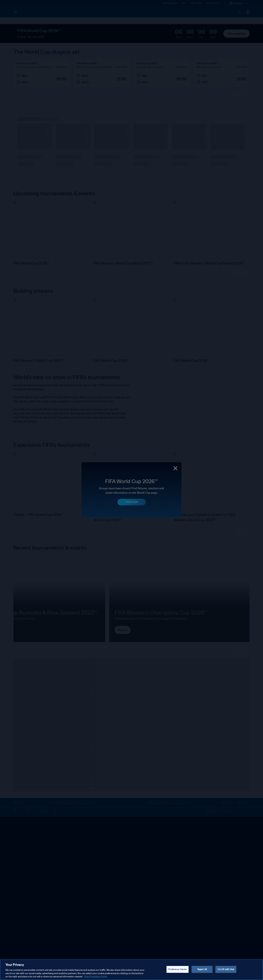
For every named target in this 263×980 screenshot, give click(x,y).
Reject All (202, 969)
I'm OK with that (226, 969)
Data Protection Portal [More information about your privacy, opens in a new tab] (96, 977)
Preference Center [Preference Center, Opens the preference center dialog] (178, 969)
